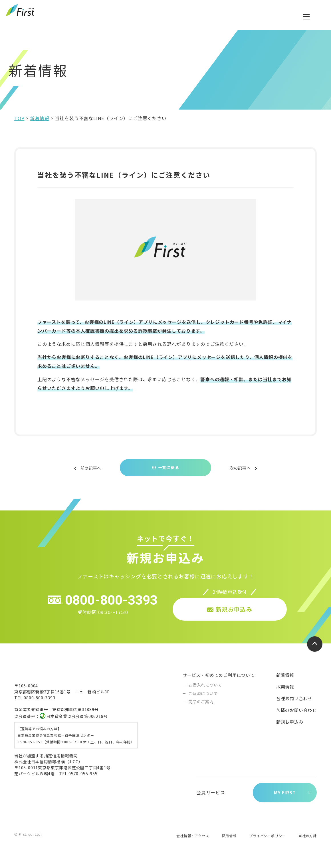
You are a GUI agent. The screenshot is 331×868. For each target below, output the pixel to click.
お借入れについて (205, 689)
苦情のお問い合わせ (296, 714)
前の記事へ (92, 472)
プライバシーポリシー (267, 841)
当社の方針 (308, 841)
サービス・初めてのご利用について (219, 679)
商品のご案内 (201, 706)
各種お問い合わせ (294, 703)
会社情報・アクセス (193, 841)
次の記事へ (239, 472)
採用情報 (285, 691)
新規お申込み (290, 726)
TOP (19, 123)
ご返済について (203, 698)
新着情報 (40, 123)
